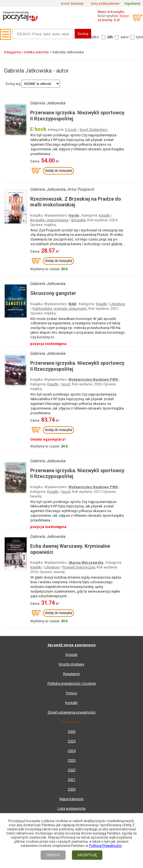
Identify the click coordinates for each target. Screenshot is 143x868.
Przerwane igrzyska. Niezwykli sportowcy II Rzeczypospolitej (77, 116)
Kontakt (71, 703)
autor (125, 37)
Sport (66, 384)
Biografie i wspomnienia (49, 220)
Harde (74, 215)
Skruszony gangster (53, 293)
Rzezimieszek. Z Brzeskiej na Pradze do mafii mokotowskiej (76, 202)
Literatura (117, 304)
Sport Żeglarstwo (93, 130)
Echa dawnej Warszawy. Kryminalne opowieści (70, 549)
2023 (72, 760)
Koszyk (71, 655)
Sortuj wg (13, 84)
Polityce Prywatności (105, 846)
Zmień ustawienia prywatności (71, 712)
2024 (72, 751)
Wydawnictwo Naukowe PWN (93, 379)
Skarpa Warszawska (86, 562)
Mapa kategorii (71, 799)
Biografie (78, 220)
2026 (72, 732)
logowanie (132, 4)
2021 (72, 780)
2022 (72, 770)
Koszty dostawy (71, 664)
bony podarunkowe (105, 4)
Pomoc (71, 693)
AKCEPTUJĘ (87, 855)
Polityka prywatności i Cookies (72, 683)
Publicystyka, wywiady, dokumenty (60, 309)
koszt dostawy (72, 4)
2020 (72, 789)
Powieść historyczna (79, 567)
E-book (71, 130)
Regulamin (71, 674)
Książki (104, 215)
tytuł (140, 37)
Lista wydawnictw (71, 808)
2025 (72, 741)
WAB (72, 304)
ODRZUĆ (53, 855)
